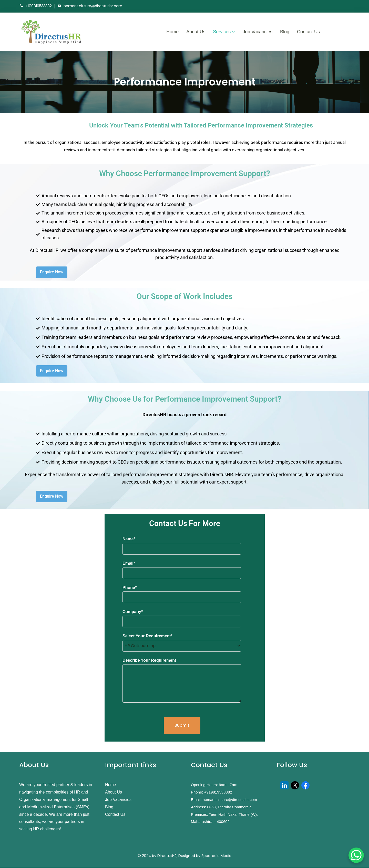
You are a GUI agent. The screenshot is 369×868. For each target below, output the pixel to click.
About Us (196, 32)
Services (222, 32)
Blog (285, 32)
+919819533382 (39, 6)
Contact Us (308, 32)
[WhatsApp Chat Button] (356, 855)
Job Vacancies (258, 32)
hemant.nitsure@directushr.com (93, 6)
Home (172, 32)
